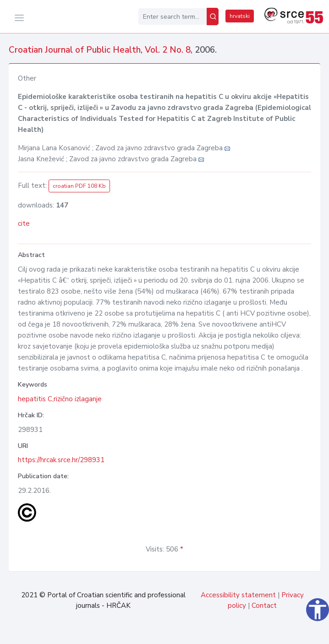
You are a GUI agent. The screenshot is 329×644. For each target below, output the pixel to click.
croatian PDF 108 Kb (79, 186)
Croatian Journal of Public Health (75, 50)
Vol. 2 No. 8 (168, 50)
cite (24, 224)
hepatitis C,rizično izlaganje (60, 399)
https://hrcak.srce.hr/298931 (61, 460)
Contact (264, 606)
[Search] (213, 16)
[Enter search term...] (173, 16)
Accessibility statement (238, 595)
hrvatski (240, 16)
